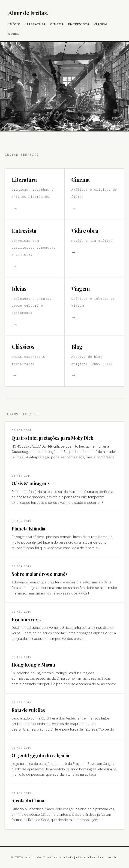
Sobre (14, 34)
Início (14, 24)
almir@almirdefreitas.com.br (91, 857)
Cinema (57, 24)
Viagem (100, 24)
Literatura (35, 24)
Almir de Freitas (28, 13)
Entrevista (79, 24)
